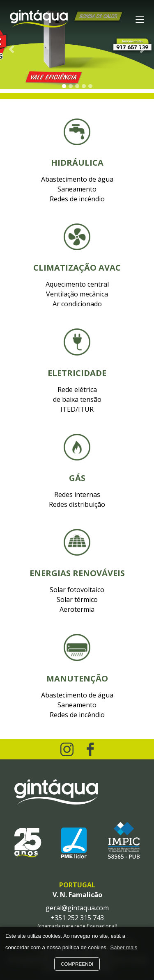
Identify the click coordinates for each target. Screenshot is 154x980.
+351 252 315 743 (77, 918)
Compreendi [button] (77, 964)
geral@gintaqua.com (77, 908)
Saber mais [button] (124, 947)
